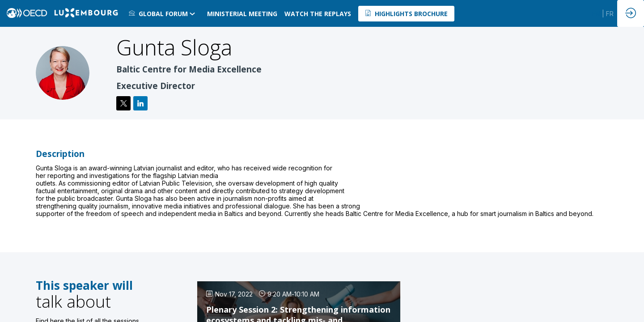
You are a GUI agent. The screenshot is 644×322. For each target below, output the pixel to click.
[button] (406, 14)
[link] (164, 13)
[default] (318, 13)
